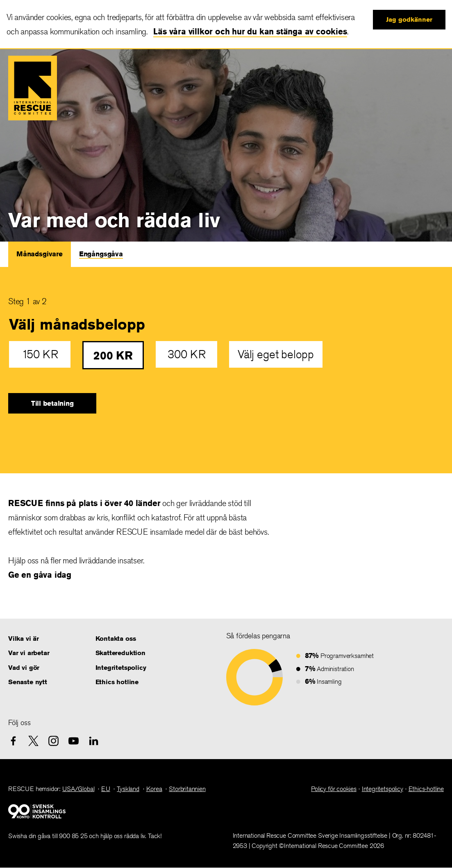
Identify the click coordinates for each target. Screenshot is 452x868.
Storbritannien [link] (187, 789)
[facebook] (13, 741)
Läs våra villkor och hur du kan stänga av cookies (250, 31)
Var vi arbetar (29, 653)
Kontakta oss (116, 639)
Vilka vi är (24, 639)
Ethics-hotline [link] (426, 789)
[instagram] (53, 741)
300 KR (187, 354)
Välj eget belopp (276, 354)
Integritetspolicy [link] (383, 789)
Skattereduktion (120, 653)
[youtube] (74, 741)
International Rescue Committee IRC (33, 88)
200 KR (113, 355)
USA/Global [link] (78, 789)
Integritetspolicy (121, 668)
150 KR (40, 354)
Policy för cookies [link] (334, 789)
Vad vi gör (24, 668)
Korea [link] (154, 789)
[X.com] (33, 741)
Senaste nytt (28, 682)
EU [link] (106, 789)
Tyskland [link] (128, 789)
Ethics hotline (117, 682)
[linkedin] (94, 741)
